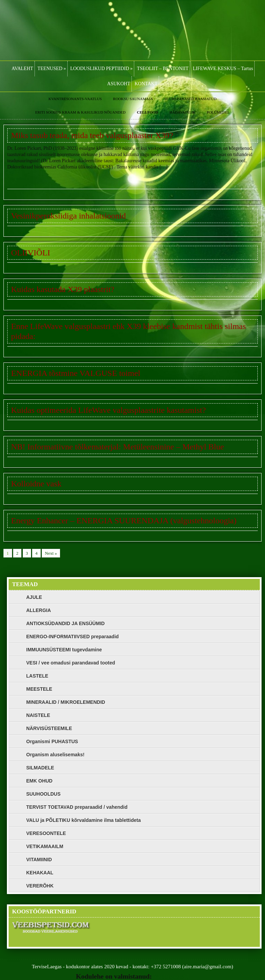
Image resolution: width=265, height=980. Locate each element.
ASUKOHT (119, 84)
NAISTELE (38, 715)
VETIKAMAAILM (45, 846)
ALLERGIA (39, 610)
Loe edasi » (18, 179)
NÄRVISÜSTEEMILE (49, 728)
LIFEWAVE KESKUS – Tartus (223, 69)
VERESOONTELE (46, 833)
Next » (51, 553)
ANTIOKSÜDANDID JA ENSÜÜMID (65, 623)
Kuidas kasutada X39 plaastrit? (63, 289)
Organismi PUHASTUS (52, 741)
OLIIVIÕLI (31, 253)
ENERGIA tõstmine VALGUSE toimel (76, 373)
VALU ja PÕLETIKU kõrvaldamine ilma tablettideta (84, 820)
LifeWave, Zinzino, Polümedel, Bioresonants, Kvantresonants (132, 30)
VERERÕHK (40, 886)
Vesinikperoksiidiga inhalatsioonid (68, 216)
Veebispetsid (171, 976)
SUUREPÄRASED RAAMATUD (190, 99)
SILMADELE (40, 768)
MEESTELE (39, 689)
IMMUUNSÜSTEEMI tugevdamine (64, 650)
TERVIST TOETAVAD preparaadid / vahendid (77, 807)
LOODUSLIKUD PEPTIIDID (101, 69)
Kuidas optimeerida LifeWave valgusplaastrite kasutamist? (109, 410)
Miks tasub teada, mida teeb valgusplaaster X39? (92, 135)
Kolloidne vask (36, 484)
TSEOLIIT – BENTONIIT (163, 69)
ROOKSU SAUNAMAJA (133, 99)
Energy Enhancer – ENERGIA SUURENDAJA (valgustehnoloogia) (124, 521)
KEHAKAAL (40, 873)
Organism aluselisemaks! (55, 755)
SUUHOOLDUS (43, 794)
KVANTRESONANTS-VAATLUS (75, 99)
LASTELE (37, 676)
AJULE (34, 597)
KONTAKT (146, 84)
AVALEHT (23, 69)
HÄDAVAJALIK (182, 112)
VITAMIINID (39, 860)
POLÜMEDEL (218, 112)
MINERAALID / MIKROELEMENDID (66, 702)
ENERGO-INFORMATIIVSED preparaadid (72, 637)
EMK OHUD (39, 781)
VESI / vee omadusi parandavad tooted (71, 663)
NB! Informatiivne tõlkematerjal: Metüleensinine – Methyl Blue (117, 447)
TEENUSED (52, 69)
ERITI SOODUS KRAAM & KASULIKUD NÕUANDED (80, 112)
